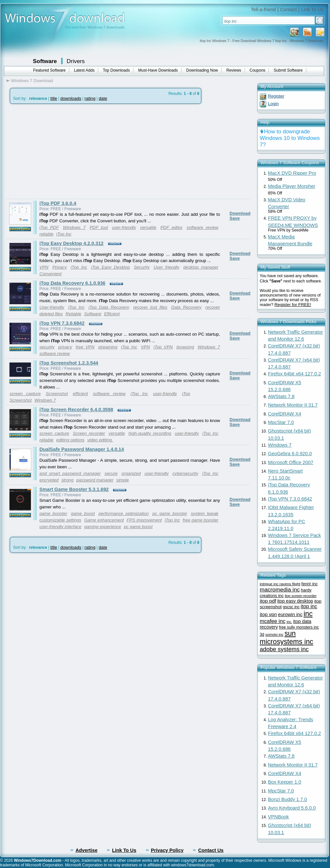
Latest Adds (84, 70)
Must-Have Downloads (158, 70)
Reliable (73, 314)
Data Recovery (187, 307)
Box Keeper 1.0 (285, 782)
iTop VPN (163, 347)
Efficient (112, 314)
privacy (65, 347)
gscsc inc (291, 607)
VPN (44, 267)
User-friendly (52, 307)
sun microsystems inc (286, 638)
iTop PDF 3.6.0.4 (58, 203)
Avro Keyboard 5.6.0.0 (292, 808)
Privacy (59, 267)
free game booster (200, 520)
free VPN (85, 347)
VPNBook (278, 817)
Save (235, 218)
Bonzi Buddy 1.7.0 (287, 799)
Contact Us (211, 850)
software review (202, 227)
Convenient (50, 274)
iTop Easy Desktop (110, 267)
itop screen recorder (301, 596)
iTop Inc (64, 234)
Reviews (234, 70)
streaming (108, 347)
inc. (289, 622)
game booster (53, 513)
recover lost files (150, 307)
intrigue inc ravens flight (280, 584)
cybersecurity (185, 473)
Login (273, 104)
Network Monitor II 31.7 (293, 405)
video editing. (100, 440)
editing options (70, 440)
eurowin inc (290, 614)
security (47, 347)
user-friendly (124, 227)
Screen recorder (89, 433)
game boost (83, 513)
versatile (148, 227)
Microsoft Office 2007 (291, 462)
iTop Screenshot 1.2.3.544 (69, 363)
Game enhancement (104, 520)
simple (123, 480)
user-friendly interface (60, 527)
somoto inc (274, 634)
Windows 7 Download (32, 81)
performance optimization (124, 513)
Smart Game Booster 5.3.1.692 (74, 489)
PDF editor (171, 227)
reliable (46, 234)
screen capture (25, 394)
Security (142, 267)
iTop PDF (49, 227)
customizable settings (60, 520)
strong (67, 480)
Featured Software (49, 70)
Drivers (76, 61)
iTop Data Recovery (109, 307)
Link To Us (312, 10)
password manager (95, 480)
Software (45, 61)
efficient (80, 394)
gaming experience (103, 527)
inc (308, 614)
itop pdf (268, 601)
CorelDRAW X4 (285, 414)
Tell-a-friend (264, 10)
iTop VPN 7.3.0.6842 (62, 323)
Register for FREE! (293, 305)
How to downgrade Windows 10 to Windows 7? (290, 138)
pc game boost (138, 527)
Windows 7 (74, 227)
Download (240, 213)
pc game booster (170, 513)
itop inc (309, 606)
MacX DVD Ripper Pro (292, 173)
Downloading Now (202, 70)
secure (111, 473)
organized (131, 473)
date (103, 98)
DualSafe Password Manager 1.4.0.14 (82, 449)
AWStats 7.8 (281, 396)
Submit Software (288, 70)
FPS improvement (144, 520)
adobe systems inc (284, 649)
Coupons (257, 70)
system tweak (205, 513)
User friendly (167, 267)
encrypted (49, 480)
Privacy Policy (167, 850)
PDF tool (99, 227)
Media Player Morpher (292, 186)
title (54, 98)
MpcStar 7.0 (281, 422)
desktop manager (201, 267)
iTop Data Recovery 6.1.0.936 (72, 283)
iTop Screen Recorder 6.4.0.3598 (76, 410)
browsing (185, 347)
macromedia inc (280, 590)
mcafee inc (273, 621)
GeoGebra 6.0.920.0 (290, 454)
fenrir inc (310, 584)
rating (90, 98)
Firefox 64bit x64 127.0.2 (294, 374)
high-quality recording (150, 433)
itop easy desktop (295, 601)
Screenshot (57, 394)
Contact (288, 10)
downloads (71, 98)
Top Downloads (116, 70)
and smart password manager (70, 473)
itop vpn (268, 614)
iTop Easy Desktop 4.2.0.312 (71, 243)
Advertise (87, 850)
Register (276, 96)
